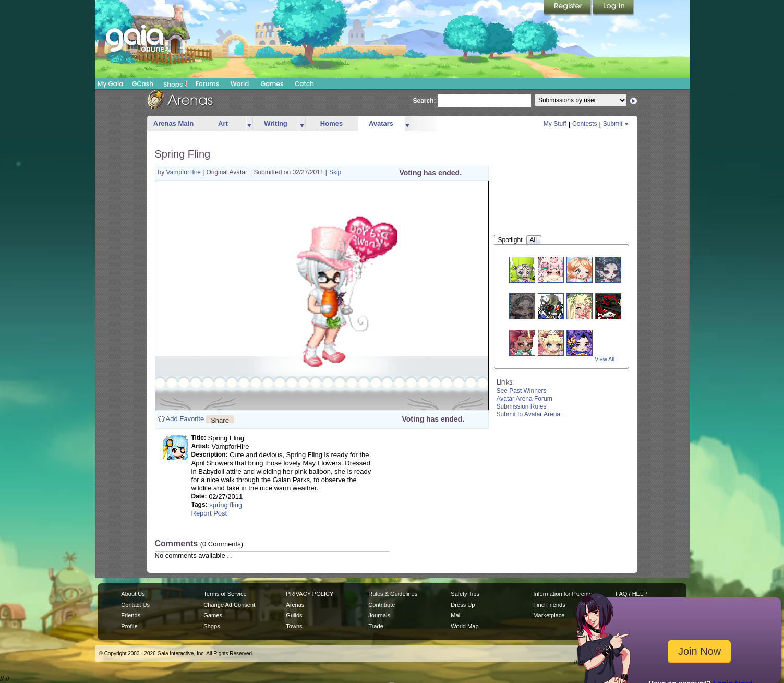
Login (613, 8)
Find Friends (549, 605)
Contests (584, 124)
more (249, 124)
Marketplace (549, 615)
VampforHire (185, 172)
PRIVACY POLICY (310, 594)
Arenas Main (173, 123)
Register (568, 8)
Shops (175, 84)
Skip (335, 172)
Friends (131, 615)
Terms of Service (225, 594)
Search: (425, 101)
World (240, 84)
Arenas (295, 605)
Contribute (382, 605)
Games (272, 84)
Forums (207, 84)
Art (223, 123)
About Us (133, 594)
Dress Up (463, 605)
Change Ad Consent (229, 605)
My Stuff (555, 124)
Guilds (294, 615)
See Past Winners (522, 391)
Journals (379, 615)
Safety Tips (465, 594)
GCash (143, 84)
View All (605, 359)
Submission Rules (522, 406)
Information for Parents (562, 594)
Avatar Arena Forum (524, 399)
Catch (304, 84)
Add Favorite (185, 419)
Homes (331, 123)
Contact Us (135, 605)
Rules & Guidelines (393, 594)
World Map (465, 626)
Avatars (381, 123)
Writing (276, 123)
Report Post (209, 513)
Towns (294, 626)
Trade (376, 626)
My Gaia (110, 84)
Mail (456, 615)
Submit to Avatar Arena (529, 414)
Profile (129, 626)
